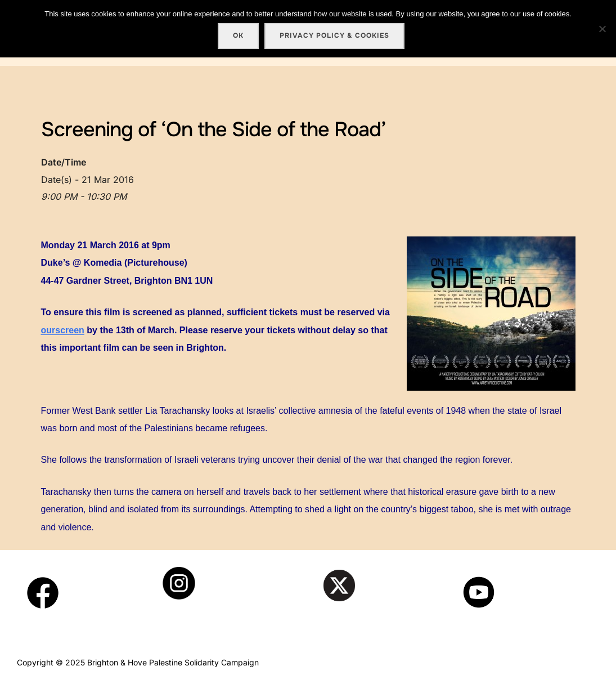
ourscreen (63, 330)
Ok (238, 35)
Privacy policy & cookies (334, 35)
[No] (602, 29)
